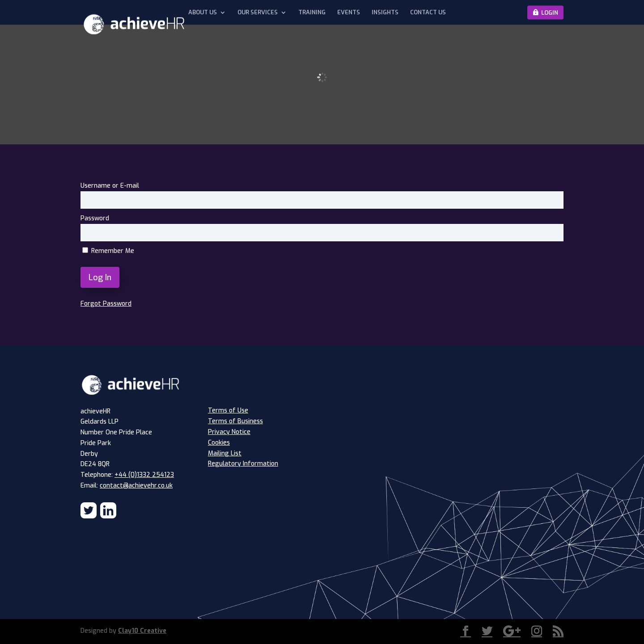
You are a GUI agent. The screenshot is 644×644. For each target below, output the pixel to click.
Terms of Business (235, 421)
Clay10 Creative (142, 631)
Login (550, 12)
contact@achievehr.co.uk (136, 486)
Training (312, 13)
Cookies (219, 443)
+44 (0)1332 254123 (144, 475)
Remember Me (108, 251)
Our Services (258, 13)
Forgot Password (106, 304)
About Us (203, 13)
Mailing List (225, 453)
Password (95, 218)
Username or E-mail (110, 186)
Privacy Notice (229, 432)
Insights (385, 13)
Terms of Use (228, 410)
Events (349, 13)
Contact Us (428, 13)
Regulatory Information (243, 464)
